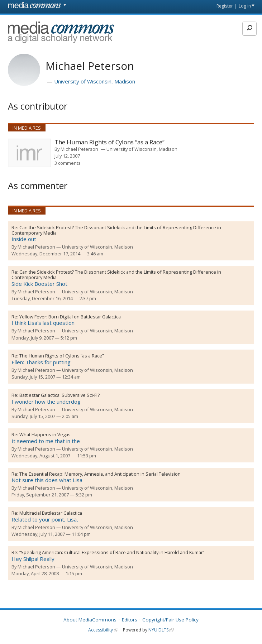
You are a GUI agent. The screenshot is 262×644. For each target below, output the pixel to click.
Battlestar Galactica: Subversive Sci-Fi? (59, 395)
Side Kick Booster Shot (39, 284)
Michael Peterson (79, 149)
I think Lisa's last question (43, 323)
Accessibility (101, 630)
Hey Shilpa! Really (33, 559)
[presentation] (29, 153)
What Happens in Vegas (45, 434)
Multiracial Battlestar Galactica (51, 513)
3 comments (68, 163)
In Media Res (27, 128)
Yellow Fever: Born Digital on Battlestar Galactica (70, 317)
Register (225, 6)
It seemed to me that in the (46, 441)
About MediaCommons (90, 620)
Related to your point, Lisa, (45, 519)
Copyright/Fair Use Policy (170, 620)
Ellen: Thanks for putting (41, 362)
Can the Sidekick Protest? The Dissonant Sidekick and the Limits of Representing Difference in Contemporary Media (116, 230)
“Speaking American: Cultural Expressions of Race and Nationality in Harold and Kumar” (112, 552)
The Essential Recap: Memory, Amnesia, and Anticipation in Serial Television (100, 474)
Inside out (24, 239)
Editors (130, 620)
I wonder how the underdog (46, 402)
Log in (245, 6)
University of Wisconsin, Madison (95, 81)
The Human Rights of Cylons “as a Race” (109, 142)
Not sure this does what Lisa (47, 480)
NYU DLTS (158, 630)
